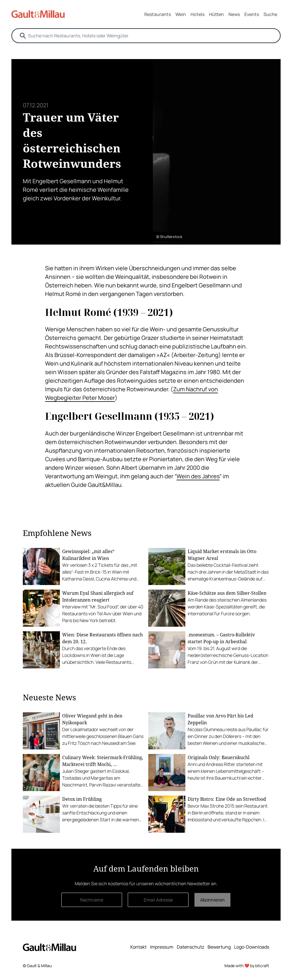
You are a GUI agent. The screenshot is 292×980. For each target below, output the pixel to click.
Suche (270, 14)
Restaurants (158, 14)
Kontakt (138, 947)
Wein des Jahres (198, 476)
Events (252, 14)
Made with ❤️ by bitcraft (247, 966)
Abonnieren (212, 900)
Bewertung (219, 947)
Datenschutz (190, 947)
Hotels (197, 14)
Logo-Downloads (252, 947)
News (234, 14)
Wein (181, 14)
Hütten (216, 14)
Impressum (162, 947)
